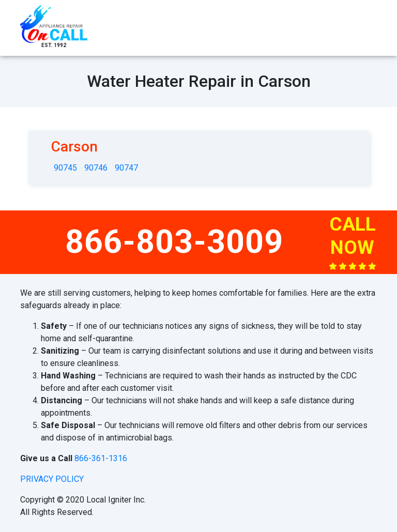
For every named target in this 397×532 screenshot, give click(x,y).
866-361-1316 (101, 458)
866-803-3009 (174, 242)
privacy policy (52, 479)
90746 (96, 168)
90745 (65, 168)
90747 (126, 168)
